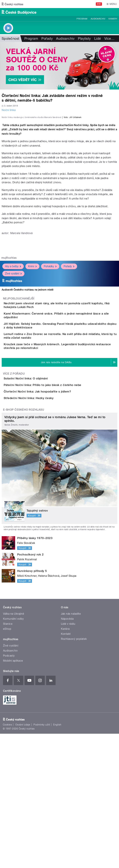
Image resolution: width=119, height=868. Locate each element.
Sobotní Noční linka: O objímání (39, 474)
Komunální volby (13, 753)
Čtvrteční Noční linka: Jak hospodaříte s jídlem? (51, 507)
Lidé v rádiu (68, 758)
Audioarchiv (98, 19)
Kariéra (65, 763)
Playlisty (84, 39)
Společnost (11, 39)
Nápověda (67, 753)
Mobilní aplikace (13, 795)
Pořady (47, 39)
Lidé (98, 39)
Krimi (32, 333)
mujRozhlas (9, 325)
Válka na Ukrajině (14, 748)
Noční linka (9, 110)
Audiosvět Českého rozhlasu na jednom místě (28, 356)
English (57, 859)
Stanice (8, 758)
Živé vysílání (13, 340)
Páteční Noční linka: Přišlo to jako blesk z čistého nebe (56, 491)
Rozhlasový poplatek (74, 773)
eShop (7, 763)
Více (109, 39)
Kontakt (66, 768)
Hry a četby (13, 333)
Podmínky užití (42, 859)
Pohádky (50, 333)
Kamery (113, 19)
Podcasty (9, 790)
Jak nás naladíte (71, 748)
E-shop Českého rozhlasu (24, 544)
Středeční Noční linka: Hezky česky (42, 523)
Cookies (7, 859)
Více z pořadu (14, 470)
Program (82, 19)
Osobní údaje (23, 859)
